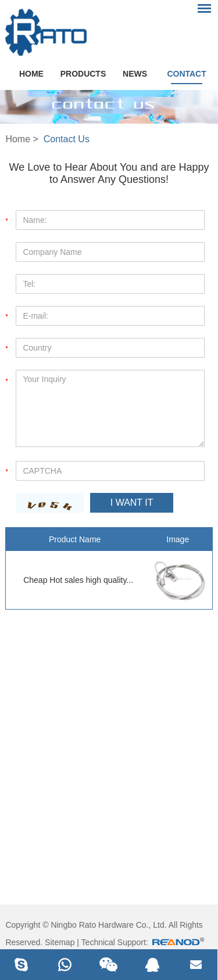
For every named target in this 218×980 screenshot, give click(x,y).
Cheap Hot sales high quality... (78, 580)
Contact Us (67, 139)
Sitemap (60, 942)
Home (31, 74)
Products (83, 74)
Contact (186, 74)
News (135, 74)
